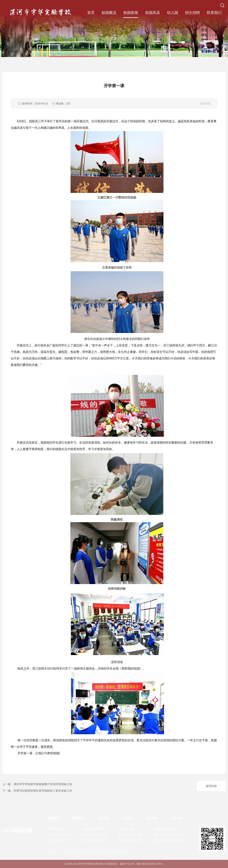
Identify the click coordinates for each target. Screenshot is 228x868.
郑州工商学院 (55, 829)
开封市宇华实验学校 (166, 835)
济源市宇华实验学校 (94, 840)
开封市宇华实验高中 (130, 840)
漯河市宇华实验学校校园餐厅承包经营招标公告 (43, 784)
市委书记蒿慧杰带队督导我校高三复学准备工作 (43, 791)
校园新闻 (131, 13)
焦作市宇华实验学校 (130, 835)
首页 (91, 13)
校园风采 (153, 13)
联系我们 (214, 13)
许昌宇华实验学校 (57, 840)
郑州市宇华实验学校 (59, 835)
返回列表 (205, 104)
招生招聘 (192, 13)
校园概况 (109, 13)
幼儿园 (173, 13)
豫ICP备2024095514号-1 (150, 864)
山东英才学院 (126, 829)
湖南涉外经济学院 (93, 829)
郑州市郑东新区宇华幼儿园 (170, 840)
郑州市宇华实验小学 (94, 835)
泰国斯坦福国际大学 (166, 829)
